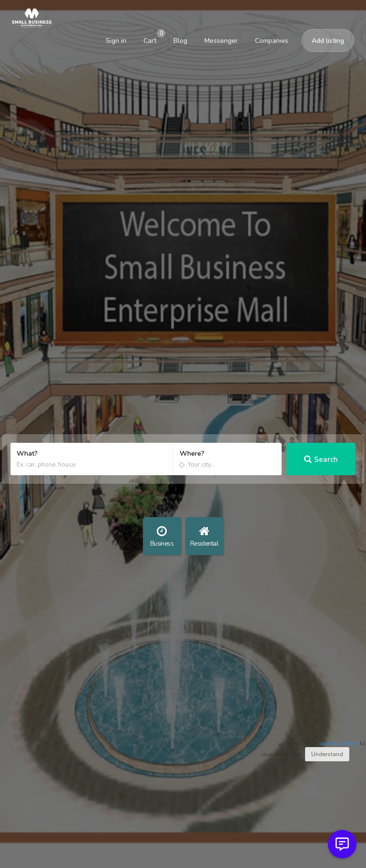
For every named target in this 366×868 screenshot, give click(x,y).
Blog (180, 41)
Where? (192, 454)
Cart (153, 38)
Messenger (221, 41)
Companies (272, 41)
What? (27, 454)
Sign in (116, 41)
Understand (327, 754)
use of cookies (339, 743)
